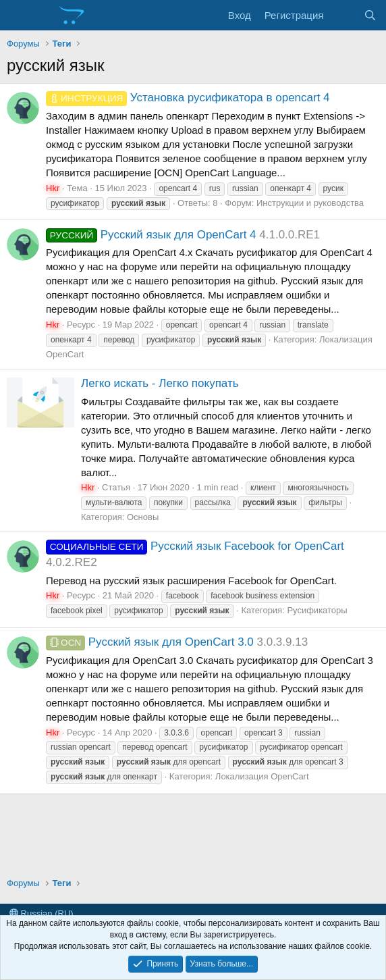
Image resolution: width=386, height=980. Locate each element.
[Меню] (19, 16)
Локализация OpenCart (262, 776)
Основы (143, 517)
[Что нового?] (343, 15)
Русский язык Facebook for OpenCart (195, 546)
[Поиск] (370, 15)
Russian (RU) (42, 913)
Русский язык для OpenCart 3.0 (150, 642)
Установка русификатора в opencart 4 (188, 98)
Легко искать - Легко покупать (160, 383)
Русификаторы (317, 610)
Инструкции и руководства (310, 203)
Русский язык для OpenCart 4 (151, 235)
